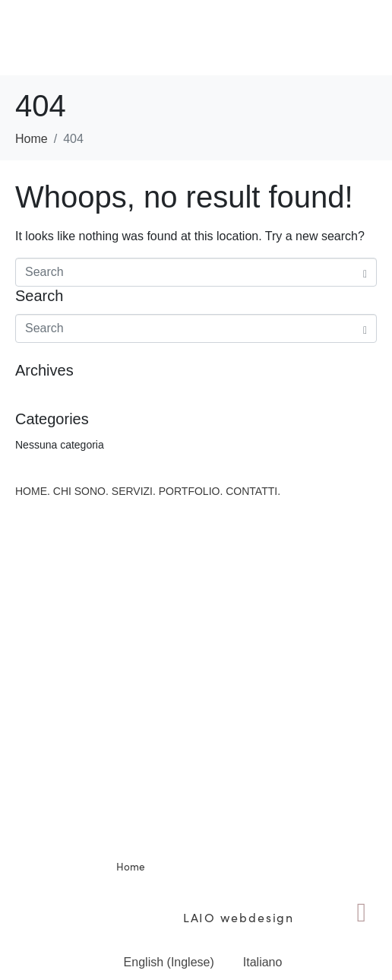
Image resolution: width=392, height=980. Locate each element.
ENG (362, 950)
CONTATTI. (253, 491)
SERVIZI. (134, 491)
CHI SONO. (81, 491)
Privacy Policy (336, 883)
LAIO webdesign (237, 917)
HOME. (33, 491)
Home (131, 866)
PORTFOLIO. (191, 491)
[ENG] (362, 913)
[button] (196, 37)
